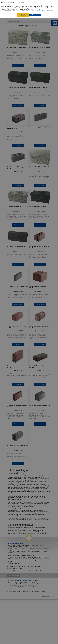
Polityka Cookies (42, 11)
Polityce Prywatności (35, 9)
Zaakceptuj (35, 15)
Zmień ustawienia (23, 15)
